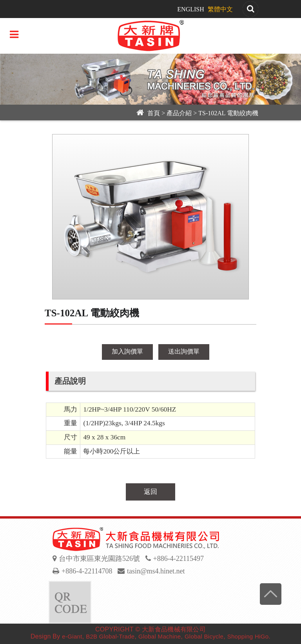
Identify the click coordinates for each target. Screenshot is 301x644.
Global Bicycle (204, 636)
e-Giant (72, 636)
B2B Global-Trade (110, 636)
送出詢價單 (184, 351)
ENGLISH (190, 9)
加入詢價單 (127, 351)
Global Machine (160, 636)
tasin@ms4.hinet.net (156, 571)
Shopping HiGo (248, 636)
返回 (150, 492)
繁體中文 (220, 9)
